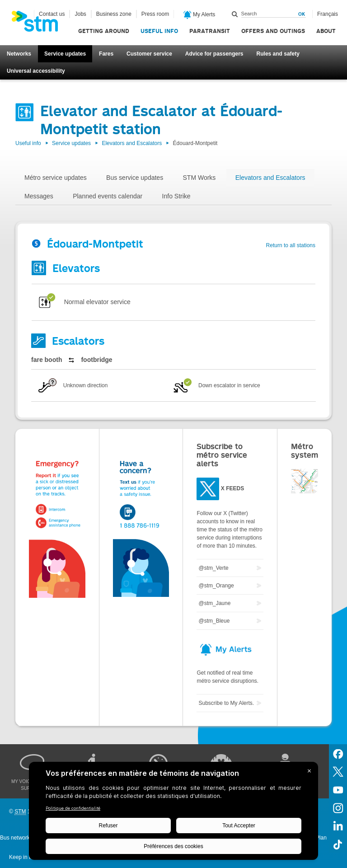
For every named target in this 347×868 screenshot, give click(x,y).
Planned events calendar (108, 196)
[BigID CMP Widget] (173, 813)
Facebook (338, 753)
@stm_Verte (213, 568)
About (326, 31)
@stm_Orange (216, 586)
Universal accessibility (36, 71)
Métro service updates (56, 178)
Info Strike (176, 196)
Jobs (80, 14)
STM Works (199, 178)
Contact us (52, 14)
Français (328, 14)
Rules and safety (278, 54)
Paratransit (210, 31)
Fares (106, 54)
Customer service (149, 54)
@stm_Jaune (214, 603)
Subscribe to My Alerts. (226, 703)
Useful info (159, 31)
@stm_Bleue (214, 621)
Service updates (65, 54)
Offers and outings (273, 31)
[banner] (39, 24)
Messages (39, 196)
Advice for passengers (214, 54)
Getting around (104, 31)
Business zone (114, 14)
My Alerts (199, 15)
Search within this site (235, 14)
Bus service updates (135, 178)
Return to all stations (291, 245)
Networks (19, 54)
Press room (155, 14)
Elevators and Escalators (132, 143)
